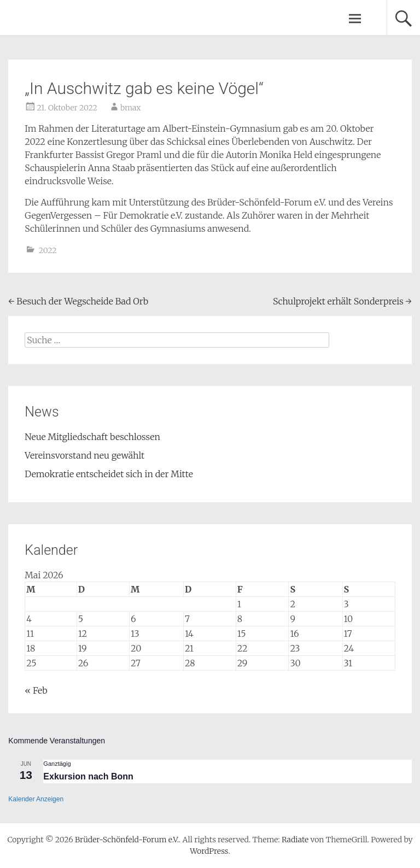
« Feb (36, 690)
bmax (131, 108)
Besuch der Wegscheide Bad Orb (78, 301)
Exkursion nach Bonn (88, 776)
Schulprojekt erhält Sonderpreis (342, 301)
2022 (48, 250)
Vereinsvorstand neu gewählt (84, 455)
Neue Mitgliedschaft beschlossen (92, 437)
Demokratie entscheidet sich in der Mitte (109, 474)
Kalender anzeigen (36, 799)
